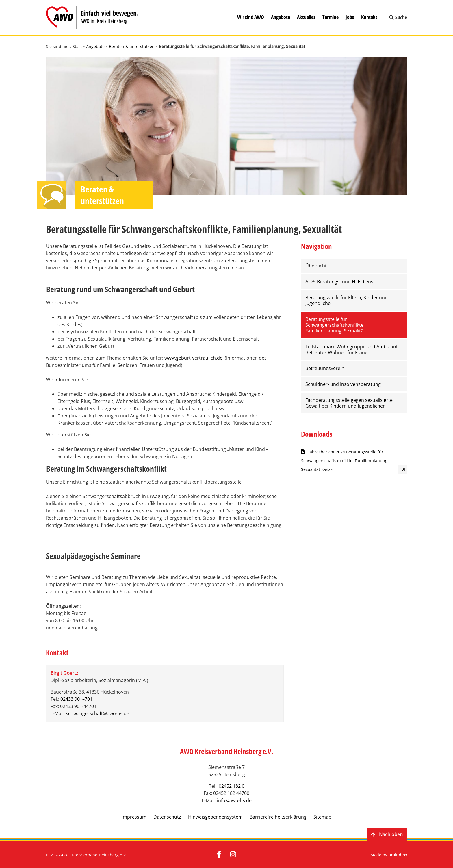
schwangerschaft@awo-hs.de (98, 713)
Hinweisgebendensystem (215, 817)
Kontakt (369, 17)
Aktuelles (306, 17)
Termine (331, 17)
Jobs (350, 17)
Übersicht (316, 266)
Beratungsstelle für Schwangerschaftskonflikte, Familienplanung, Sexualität (335, 325)
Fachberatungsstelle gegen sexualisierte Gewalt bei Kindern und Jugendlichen (349, 403)
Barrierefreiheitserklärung (278, 817)
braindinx (398, 855)
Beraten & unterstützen (132, 46)
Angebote (281, 17)
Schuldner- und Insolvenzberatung (343, 384)
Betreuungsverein (325, 368)
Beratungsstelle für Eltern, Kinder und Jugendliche (347, 300)
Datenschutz (167, 817)
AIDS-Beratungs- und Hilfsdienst (340, 282)
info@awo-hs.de (234, 800)
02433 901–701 (76, 699)
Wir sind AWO (251, 17)
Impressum (134, 817)
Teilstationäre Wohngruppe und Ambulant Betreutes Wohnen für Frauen (352, 350)
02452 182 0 (232, 786)
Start (77, 46)
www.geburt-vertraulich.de (193, 358)
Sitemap (322, 817)
